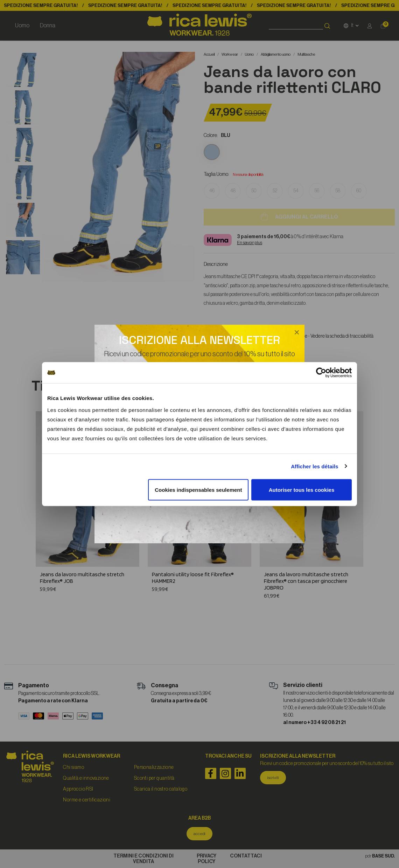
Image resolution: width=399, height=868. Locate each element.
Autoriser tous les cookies (302, 490)
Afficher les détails (314, 466)
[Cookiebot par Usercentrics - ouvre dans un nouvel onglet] (321, 373)
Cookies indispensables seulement (198, 490)
